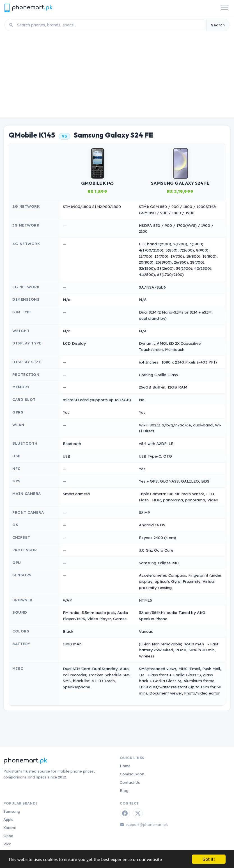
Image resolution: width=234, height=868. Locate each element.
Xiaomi (10, 828)
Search (218, 25)
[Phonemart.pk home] (28, 8)
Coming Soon (132, 774)
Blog (124, 791)
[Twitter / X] (138, 813)
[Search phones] (110, 25)
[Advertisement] (117, 76)
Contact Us (130, 782)
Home (125, 766)
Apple (8, 819)
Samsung (12, 811)
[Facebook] (125, 813)
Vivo (7, 844)
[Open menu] (224, 8)
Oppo (8, 836)
